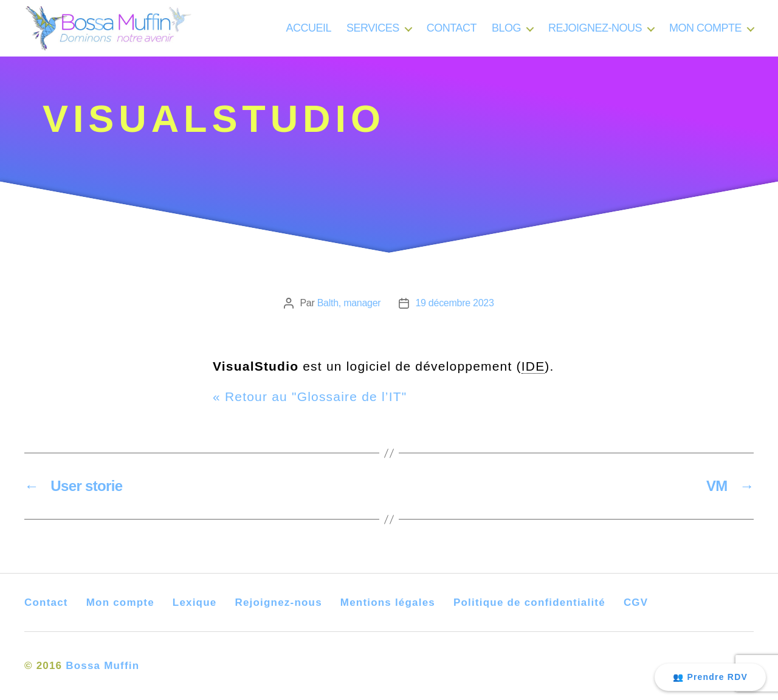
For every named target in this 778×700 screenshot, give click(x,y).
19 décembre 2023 (454, 303)
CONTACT (452, 33)
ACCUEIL (309, 33)
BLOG (506, 33)
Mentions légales (388, 602)
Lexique (195, 602)
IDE (533, 366)
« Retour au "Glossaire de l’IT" (310, 396)
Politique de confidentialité (529, 602)
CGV (636, 602)
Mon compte (120, 602)
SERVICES (373, 33)
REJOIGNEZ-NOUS (595, 33)
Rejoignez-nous (278, 602)
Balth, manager (349, 303)
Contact (46, 602)
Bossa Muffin (102, 666)
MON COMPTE (705, 33)
